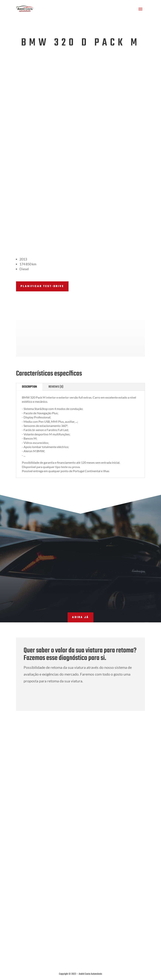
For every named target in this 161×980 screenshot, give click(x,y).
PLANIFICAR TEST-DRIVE (42, 240)
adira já (80, 571)
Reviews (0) (56, 340)
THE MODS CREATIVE (86, 960)
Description (29, 340)
